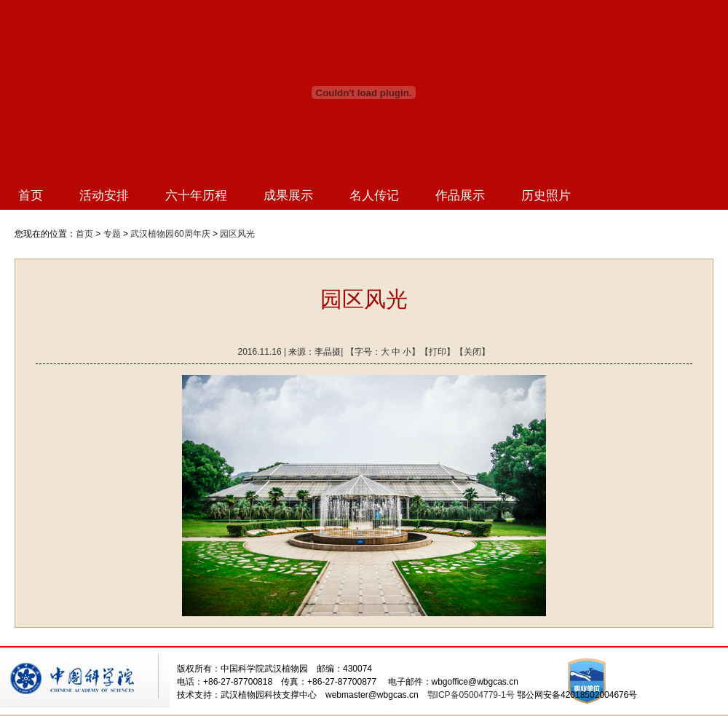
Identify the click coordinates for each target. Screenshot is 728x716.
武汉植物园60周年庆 (170, 234)
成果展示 (288, 196)
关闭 (472, 352)
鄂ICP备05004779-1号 (471, 695)
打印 (438, 352)
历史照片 (546, 196)
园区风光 (237, 234)
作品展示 (460, 196)
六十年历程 (196, 196)
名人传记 (374, 196)
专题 (112, 234)
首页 (31, 196)
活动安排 (104, 196)
